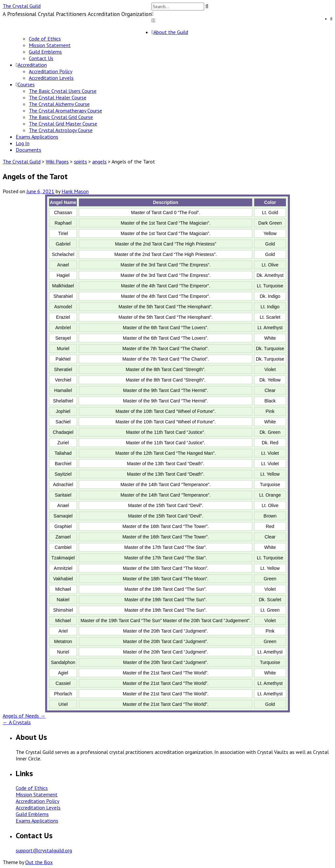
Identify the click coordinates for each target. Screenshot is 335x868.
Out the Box (39, 862)
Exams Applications (37, 137)
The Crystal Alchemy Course (59, 104)
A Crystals (17, 722)
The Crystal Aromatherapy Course (65, 111)
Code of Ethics (45, 39)
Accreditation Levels (51, 78)
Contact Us (41, 58)
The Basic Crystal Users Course (63, 91)
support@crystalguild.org (44, 850)
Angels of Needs (24, 716)
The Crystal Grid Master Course (63, 124)
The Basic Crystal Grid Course (61, 117)
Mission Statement (50, 45)
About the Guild (171, 32)
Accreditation (32, 65)
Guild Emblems (45, 52)
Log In (23, 143)
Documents (28, 150)
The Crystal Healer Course (58, 97)
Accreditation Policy (51, 71)
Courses (26, 84)
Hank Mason (75, 191)
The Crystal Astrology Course (61, 130)
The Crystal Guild (22, 6)
